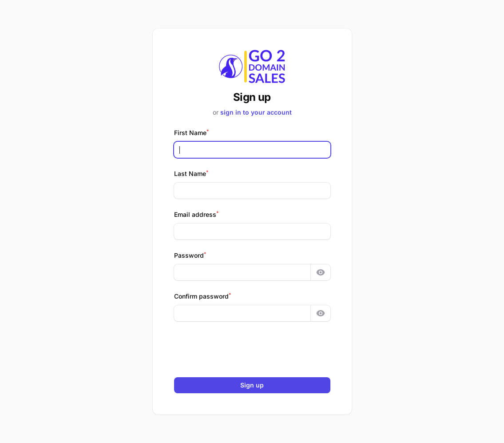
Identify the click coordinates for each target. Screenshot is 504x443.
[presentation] (252, 349)
